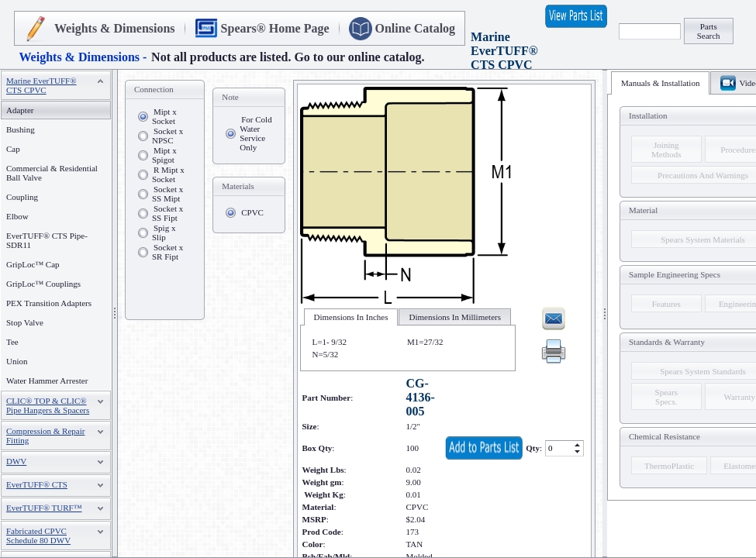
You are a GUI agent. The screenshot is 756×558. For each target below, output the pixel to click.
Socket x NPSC (167, 136)
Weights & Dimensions (115, 28)
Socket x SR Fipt (167, 252)
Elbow (17, 216)
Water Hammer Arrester (47, 381)
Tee (12, 342)
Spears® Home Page (275, 28)
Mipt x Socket (164, 116)
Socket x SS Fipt (167, 213)
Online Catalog (416, 28)
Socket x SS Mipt (167, 194)
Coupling (22, 197)
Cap (13, 149)
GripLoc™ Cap (33, 264)
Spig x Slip (164, 232)
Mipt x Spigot (164, 155)
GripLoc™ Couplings (43, 284)
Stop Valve (25, 322)
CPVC (252, 212)
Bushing (21, 129)
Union (17, 361)
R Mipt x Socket (168, 174)
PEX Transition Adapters (49, 303)
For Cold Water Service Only (255, 133)
